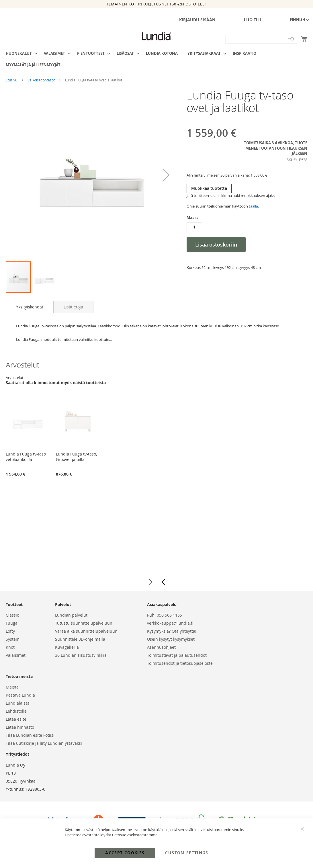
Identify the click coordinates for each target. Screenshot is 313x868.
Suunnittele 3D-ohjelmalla (80, 639)
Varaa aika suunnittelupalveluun (86, 631)
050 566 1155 (169, 615)
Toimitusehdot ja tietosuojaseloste (180, 663)
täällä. (254, 206)
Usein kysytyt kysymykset (171, 639)
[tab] (30, 307)
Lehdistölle (16, 711)
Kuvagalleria (67, 647)
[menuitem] (20, 53)
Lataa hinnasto (20, 727)
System (13, 639)
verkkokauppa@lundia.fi (170, 623)
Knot (10, 647)
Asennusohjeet (161, 647)
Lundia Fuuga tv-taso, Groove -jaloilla (76, 457)
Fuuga (12, 623)
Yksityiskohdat (30, 307)
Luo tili (253, 20)
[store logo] (156, 36)
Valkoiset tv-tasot (42, 80)
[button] (299, 20)
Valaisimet (16, 655)
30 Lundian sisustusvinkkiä (81, 655)
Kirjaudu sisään (197, 20)
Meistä (12, 687)
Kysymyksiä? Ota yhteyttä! (172, 631)
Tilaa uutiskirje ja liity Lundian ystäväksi (44, 743)
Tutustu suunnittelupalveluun (84, 623)
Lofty (10, 631)
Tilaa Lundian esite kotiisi (30, 735)
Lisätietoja (73, 307)
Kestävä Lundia (20, 695)
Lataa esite (16, 719)
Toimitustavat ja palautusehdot (177, 655)
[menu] (156, 59)
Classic (12, 615)
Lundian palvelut (71, 615)
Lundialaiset (17, 703)
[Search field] (261, 39)
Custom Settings (187, 853)
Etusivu (12, 80)
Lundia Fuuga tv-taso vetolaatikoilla (26, 457)
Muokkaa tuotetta (209, 188)
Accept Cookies (125, 853)
